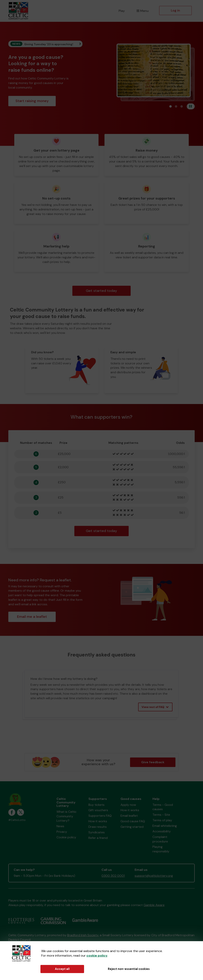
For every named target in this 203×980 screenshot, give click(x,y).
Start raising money (32, 101)
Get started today (101, 291)
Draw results (98, 827)
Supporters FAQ (100, 816)
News (60, 826)
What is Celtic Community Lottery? (67, 816)
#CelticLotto (17, 820)
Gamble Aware (154, 905)
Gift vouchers (98, 810)
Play (122, 11)
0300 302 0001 (113, 876)
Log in (175, 10)
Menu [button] (143, 11)
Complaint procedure (160, 839)
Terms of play (162, 820)
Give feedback (153, 762)
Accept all (62, 969)
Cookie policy (66, 837)
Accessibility (162, 831)
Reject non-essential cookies (129, 969)
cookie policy (97, 956)
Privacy (62, 832)
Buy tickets (96, 805)
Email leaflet (129, 816)
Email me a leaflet (32, 617)
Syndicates (97, 832)
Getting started (132, 827)
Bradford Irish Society (83, 935)
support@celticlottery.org (154, 876)
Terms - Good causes (163, 807)
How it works (98, 821)
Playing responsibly (161, 849)
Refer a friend (98, 838)
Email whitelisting (165, 826)
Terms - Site (161, 815)
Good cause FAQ (133, 821)
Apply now (128, 805)
